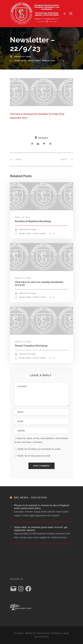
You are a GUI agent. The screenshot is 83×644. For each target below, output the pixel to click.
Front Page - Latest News (27, 61)
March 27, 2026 (23, 278)
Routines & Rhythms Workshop (33, 221)
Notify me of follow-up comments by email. (39, 449)
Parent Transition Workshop (31, 346)
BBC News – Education (31, 498)
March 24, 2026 (23, 342)
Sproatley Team (22, 57)
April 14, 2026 (22, 217)
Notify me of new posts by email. (34, 456)
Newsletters (49, 61)
